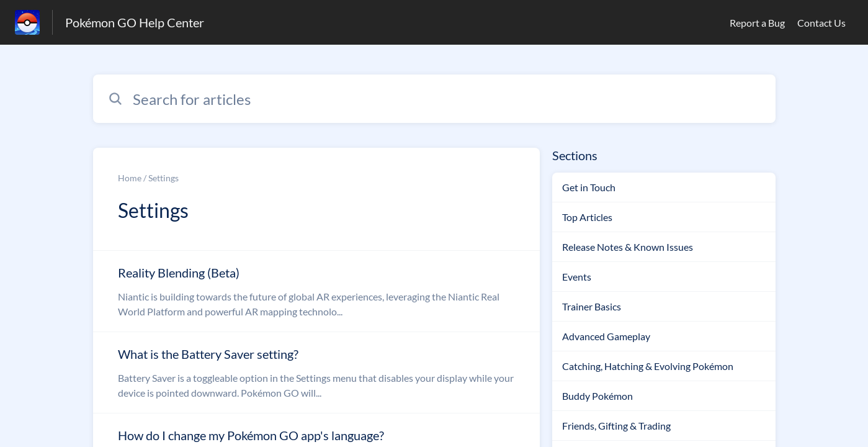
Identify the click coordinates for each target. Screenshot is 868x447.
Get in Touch (589, 187)
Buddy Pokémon (597, 396)
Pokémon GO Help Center (135, 22)
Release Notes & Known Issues (628, 247)
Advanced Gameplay (606, 336)
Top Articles (587, 217)
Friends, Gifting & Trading (616, 426)
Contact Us (821, 23)
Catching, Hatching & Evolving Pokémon (648, 366)
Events (577, 277)
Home (130, 178)
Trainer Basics (592, 306)
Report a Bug (757, 23)
